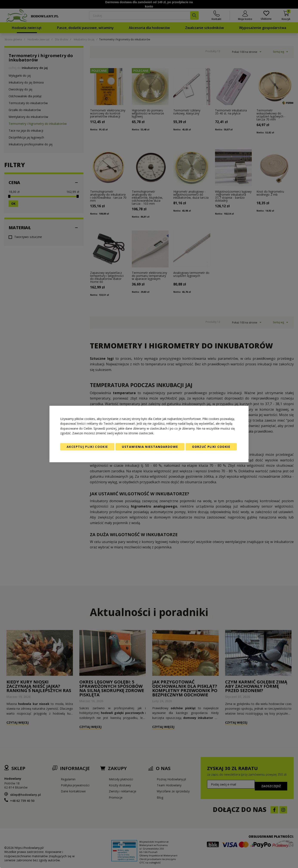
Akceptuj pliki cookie (87, 447)
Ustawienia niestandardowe (150, 447)
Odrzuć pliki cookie (211, 447)
